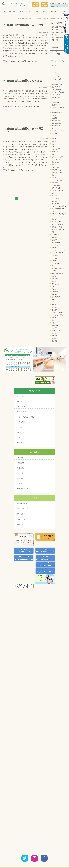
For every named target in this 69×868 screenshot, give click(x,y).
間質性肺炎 (55, 152)
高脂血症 (54, 336)
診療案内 (19, 402)
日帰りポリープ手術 (22, 478)
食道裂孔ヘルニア (57, 222)
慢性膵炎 (54, 307)
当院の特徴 (20, 458)
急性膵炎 (54, 310)
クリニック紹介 (21, 396)
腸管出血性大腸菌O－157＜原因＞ (25, 130)
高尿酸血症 (55, 325)
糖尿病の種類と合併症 (23, 509)
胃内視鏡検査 (20, 468)
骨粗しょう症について (59, 92)
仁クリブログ (20, 437)
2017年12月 (55, 65)
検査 (53, 323)
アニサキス (55, 183)
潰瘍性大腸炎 (56, 242)
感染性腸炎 (55, 284)
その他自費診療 (21, 422)
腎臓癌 (54, 178)
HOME (4, 11)
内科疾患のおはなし (22, 442)
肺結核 (54, 154)
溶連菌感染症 (56, 255)
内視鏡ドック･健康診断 (23, 412)
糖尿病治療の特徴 (22, 504)
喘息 (53, 320)
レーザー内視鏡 (57, 89)
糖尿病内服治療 (21, 514)
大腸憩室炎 (55, 279)
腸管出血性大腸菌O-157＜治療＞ (26, 25)
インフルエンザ (57, 131)
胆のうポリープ (57, 289)
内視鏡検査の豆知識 (22, 488)
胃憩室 (54, 115)
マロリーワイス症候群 (59, 206)
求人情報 (19, 427)
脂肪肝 (54, 318)
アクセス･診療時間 (22, 407)
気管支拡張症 (56, 149)
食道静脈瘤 (55, 198)
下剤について (56, 95)
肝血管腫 (54, 219)
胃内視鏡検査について (59, 102)
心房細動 (54, 240)
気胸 (53, 232)
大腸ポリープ (56, 139)
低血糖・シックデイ (22, 524)
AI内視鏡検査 (20, 463)
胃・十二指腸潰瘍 (57, 224)
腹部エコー (55, 128)
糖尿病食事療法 (57, 126)
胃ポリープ (55, 134)
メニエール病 (56, 160)
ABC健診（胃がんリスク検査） (26, 417)
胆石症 (54, 287)
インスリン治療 (21, 519)
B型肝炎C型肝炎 (57, 312)
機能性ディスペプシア (59, 229)
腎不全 (54, 305)
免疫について (56, 87)
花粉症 (54, 338)
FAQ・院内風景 (21, 432)
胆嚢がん (54, 147)
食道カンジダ (56, 201)
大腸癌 (54, 141)
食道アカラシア (57, 196)
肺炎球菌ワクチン (57, 105)
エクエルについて (57, 180)
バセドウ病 (55, 167)
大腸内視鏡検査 (21, 473)
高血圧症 (54, 341)
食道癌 (54, 136)
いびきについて (57, 76)
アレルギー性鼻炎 (57, 253)
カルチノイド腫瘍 (57, 157)
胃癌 (53, 144)
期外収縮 (54, 237)
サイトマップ (57, 863)
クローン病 (55, 204)
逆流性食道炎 (56, 331)
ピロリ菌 (54, 328)
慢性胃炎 (54, 333)
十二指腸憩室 (56, 185)
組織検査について (57, 84)
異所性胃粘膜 (56, 188)
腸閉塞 (54, 276)
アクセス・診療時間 (35, 863)
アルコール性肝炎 (57, 315)
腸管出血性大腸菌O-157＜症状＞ (26, 81)
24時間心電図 (56, 235)
